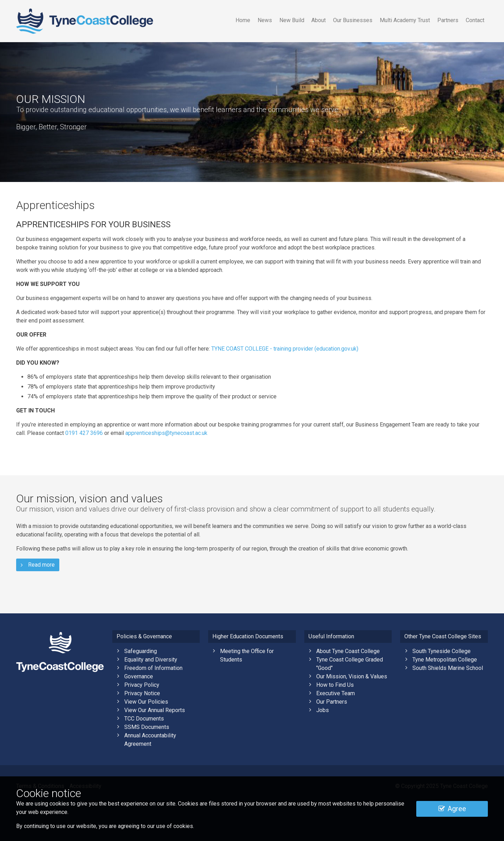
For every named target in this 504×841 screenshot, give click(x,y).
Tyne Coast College (85, 21)
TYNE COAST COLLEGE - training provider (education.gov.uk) (285, 349)
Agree (452, 809)
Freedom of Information (153, 668)
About (319, 20)
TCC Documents (144, 719)
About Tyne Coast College (348, 651)
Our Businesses (353, 20)
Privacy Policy (142, 685)
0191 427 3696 (84, 433)
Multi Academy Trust (405, 20)
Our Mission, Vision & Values (352, 676)
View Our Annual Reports (155, 710)
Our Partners (332, 702)
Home (243, 20)
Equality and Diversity (151, 660)
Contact (475, 20)
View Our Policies (146, 702)
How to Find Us (335, 685)
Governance (139, 676)
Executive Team (336, 693)
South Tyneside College (442, 651)
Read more (38, 565)
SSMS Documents (147, 727)
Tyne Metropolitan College (445, 660)
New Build (292, 20)
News (265, 20)
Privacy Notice (142, 693)
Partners (448, 20)
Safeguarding (141, 651)
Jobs (323, 710)
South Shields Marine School (448, 668)
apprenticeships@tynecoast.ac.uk (166, 433)
